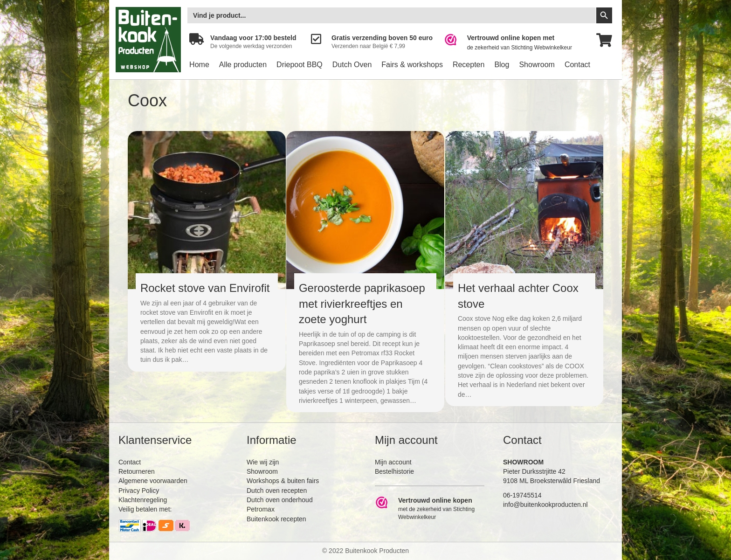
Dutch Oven (352, 65)
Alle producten (243, 65)
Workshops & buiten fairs (283, 481)
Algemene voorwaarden (153, 481)
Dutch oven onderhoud (280, 500)
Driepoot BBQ (300, 65)
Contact (577, 65)
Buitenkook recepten (276, 519)
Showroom (537, 65)
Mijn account (393, 462)
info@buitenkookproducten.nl (545, 505)
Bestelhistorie (394, 471)
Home (199, 65)
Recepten (469, 65)
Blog (502, 65)
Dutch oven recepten (277, 491)
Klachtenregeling (143, 500)
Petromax (261, 509)
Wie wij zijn (263, 462)
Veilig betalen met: (145, 509)
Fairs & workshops (412, 65)
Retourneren (137, 471)
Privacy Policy (139, 491)
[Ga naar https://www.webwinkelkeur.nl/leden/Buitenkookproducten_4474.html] (514, 43)
